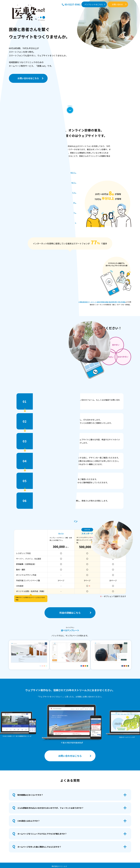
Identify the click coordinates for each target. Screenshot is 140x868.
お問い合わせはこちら (28, 78)
